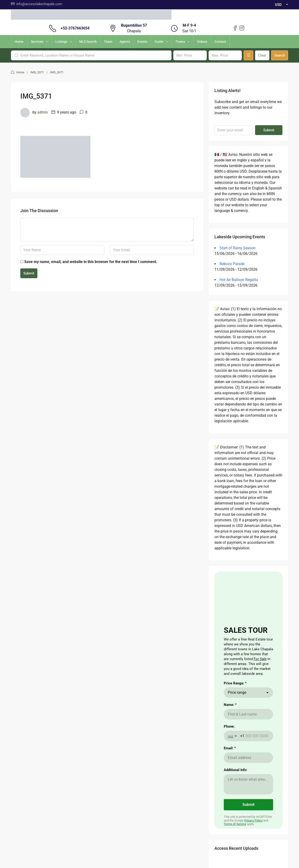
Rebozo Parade (232, 264)
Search (280, 55)
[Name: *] (248, 714)
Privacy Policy (253, 820)
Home (19, 42)
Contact (220, 42)
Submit (29, 273)
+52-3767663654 (75, 28)
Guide (159, 42)
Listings (61, 42)
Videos (202, 42)
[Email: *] (248, 758)
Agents (125, 42)
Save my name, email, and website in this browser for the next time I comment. (91, 262)
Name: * (230, 705)
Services (37, 42)
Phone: (229, 726)
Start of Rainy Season (238, 248)
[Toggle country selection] (233, 736)
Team (108, 42)
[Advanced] (248, 55)
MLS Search (88, 42)
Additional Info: (235, 770)
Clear (262, 55)
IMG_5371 (37, 72)
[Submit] (248, 805)
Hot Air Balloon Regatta (239, 280)
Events (142, 42)
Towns (180, 42)
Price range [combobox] (237, 692)
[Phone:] (255, 736)
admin (43, 112)
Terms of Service (235, 824)
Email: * (230, 748)
